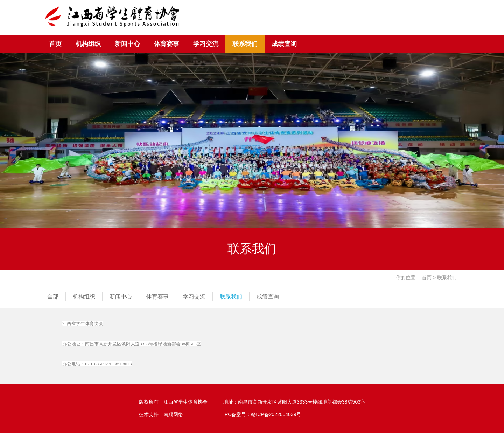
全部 (53, 297)
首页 (55, 44)
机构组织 (88, 44)
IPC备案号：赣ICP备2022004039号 (262, 414)
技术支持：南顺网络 (161, 414)
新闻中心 (127, 44)
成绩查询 (284, 44)
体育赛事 (167, 44)
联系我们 (245, 44)
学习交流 (206, 44)
